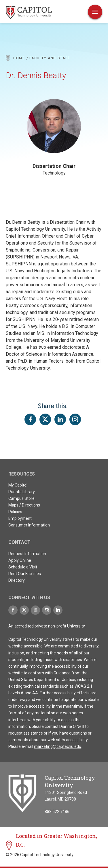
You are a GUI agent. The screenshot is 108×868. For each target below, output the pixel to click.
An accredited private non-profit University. (47, 626)
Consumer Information (29, 525)
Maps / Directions (24, 505)
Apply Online (20, 560)
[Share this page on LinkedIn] (60, 419)
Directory (17, 580)
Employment (20, 518)
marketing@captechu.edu (58, 746)
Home (19, 58)
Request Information (27, 554)
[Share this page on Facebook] (30, 419)
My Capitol (18, 485)
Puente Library (22, 492)
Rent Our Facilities (25, 574)
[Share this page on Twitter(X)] (45, 419)
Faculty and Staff (50, 58)
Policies (15, 512)
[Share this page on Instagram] (75, 419)
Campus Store (21, 498)
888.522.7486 (57, 812)
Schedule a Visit (23, 567)
